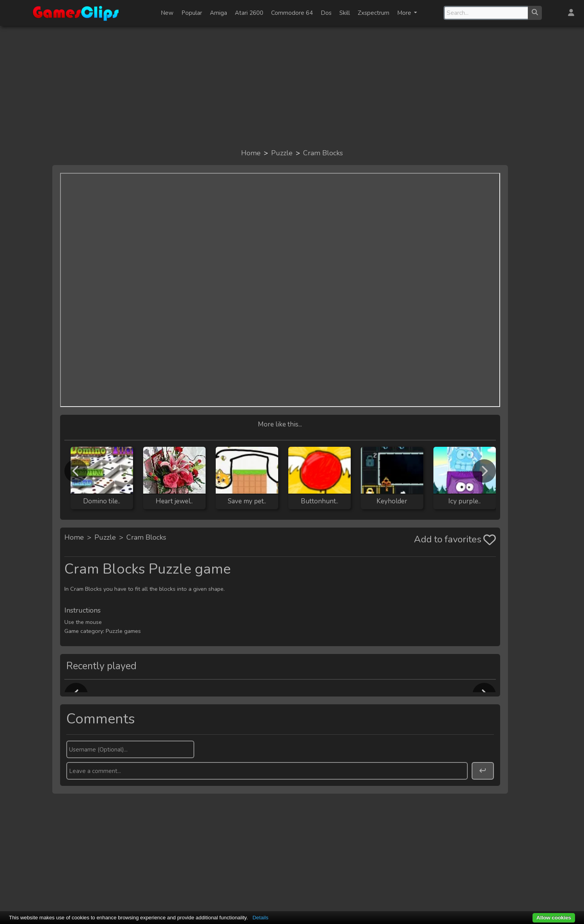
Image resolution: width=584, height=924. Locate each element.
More (405, 13)
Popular (192, 13)
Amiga (218, 13)
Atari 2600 (249, 13)
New (167, 13)
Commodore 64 (292, 13)
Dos (326, 13)
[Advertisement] (292, 87)
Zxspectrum (374, 13)
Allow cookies (554, 918)
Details (260, 918)
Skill (345, 13)
